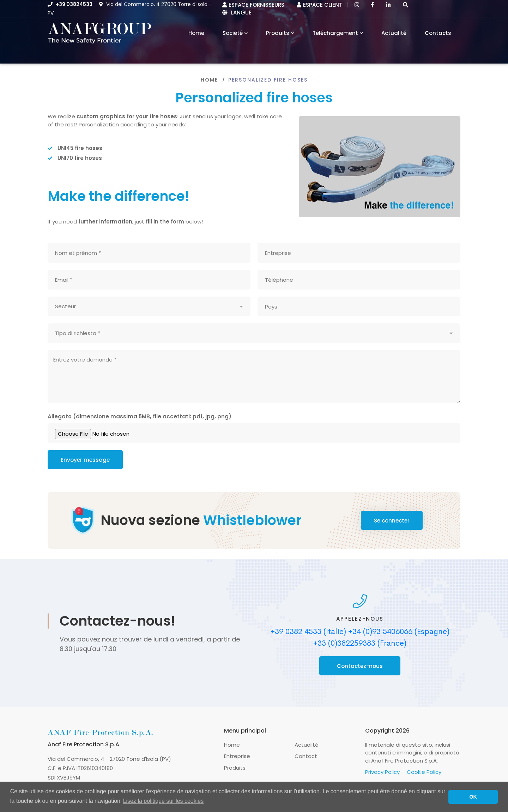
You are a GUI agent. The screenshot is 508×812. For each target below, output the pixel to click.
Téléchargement (335, 33)
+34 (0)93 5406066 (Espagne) (399, 632)
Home (209, 80)
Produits (278, 33)
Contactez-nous (360, 666)
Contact (306, 756)
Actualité (394, 33)
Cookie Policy (424, 772)
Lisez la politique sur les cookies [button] (164, 801)
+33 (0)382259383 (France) (360, 643)
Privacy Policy (382, 772)
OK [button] (473, 797)
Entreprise (237, 756)
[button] (406, 5)
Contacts (438, 33)
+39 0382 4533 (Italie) (308, 632)
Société (233, 33)
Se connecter (392, 521)
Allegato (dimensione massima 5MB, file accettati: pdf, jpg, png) (140, 416)
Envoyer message (85, 460)
